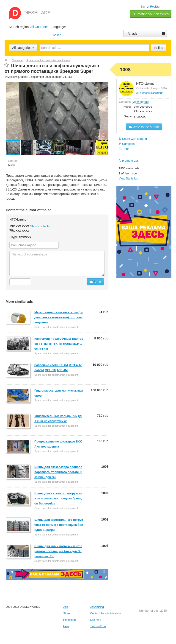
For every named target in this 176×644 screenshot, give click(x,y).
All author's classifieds (150, 93)
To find (158, 48)
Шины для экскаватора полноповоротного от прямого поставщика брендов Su (58, 472)
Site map (95, 620)
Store (67, 613)
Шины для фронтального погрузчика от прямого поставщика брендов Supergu (59, 525)
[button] (28, 148)
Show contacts (40, 226)
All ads (132, 34)
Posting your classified (151, 14)
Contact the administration (106, 613)
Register (155, 7)
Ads (66, 607)
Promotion (70, 620)
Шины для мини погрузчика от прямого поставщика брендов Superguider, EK (58, 551)
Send (95, 282)
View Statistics (128, 178)
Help (66, 626)
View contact (141, 102)
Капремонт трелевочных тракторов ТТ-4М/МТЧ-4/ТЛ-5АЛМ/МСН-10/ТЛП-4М (59, 344)
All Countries (39, 27)
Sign (144, 7)
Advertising (97, 607)
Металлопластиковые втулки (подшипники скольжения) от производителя (59, 317)
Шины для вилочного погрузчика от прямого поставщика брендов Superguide (58, 498)
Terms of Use (98, 626)
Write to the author (144, 127)
